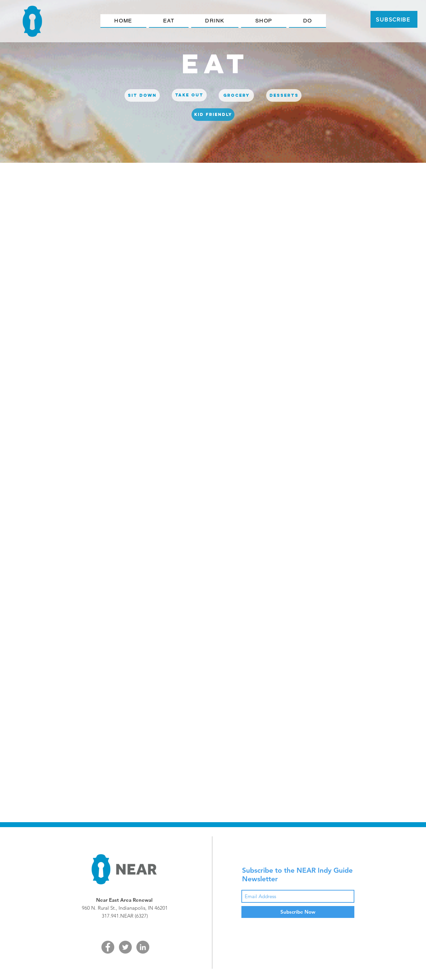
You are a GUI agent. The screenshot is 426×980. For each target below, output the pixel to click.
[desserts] (284, 95)
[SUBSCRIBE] (394, 19)
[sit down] (142, 95)
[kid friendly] (213, 115)
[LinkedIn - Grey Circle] (143, 947)
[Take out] (189, 95)
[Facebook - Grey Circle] (108, 947)
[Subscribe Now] (298, 912)
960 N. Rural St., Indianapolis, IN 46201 (125, 908)
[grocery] (236, 95)
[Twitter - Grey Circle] (125, 947)
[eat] (215, 63)
